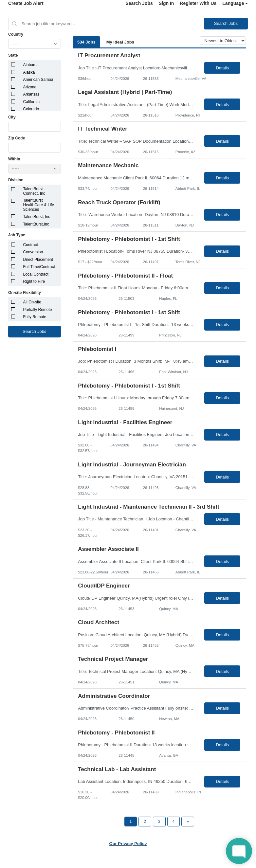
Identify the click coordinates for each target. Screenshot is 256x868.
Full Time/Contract (39, 267)
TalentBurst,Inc (36, 224)
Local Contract (36, 274)
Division (16, 180)
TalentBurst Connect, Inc (34, 191)
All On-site (32, 302)
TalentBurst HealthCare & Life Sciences (39, 205)
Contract (31, 245)
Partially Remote (38, 310)
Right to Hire (34, 281)
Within (14, 159)
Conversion (33, 252)
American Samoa (38, 80)
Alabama (31, 65)
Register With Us (198, 3)
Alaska (29, 72)
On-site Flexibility (25, 293)
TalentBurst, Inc (37, 217)
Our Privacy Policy (128, 844)
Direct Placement (38, 260)
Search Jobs (139, 3)
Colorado (31, 109)
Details (222, 68)
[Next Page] (188, 822)
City (12, 117)
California (32, 102)
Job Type (17, 235)
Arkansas (31, 94)
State (13, 55)
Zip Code (17, 138)
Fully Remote (35, 317)
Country (16, 34)
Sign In (166, 3)
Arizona (30, 87)
